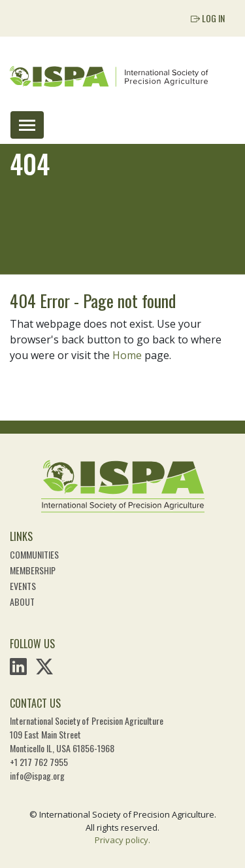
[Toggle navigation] (27, 125)
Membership (33, 570)
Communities (34, 554)
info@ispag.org (37, 775)
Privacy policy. (122, 840)
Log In (208, 18)
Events (23, 586)
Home (127, 355)
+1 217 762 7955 (39, 762)
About (22, 601)
